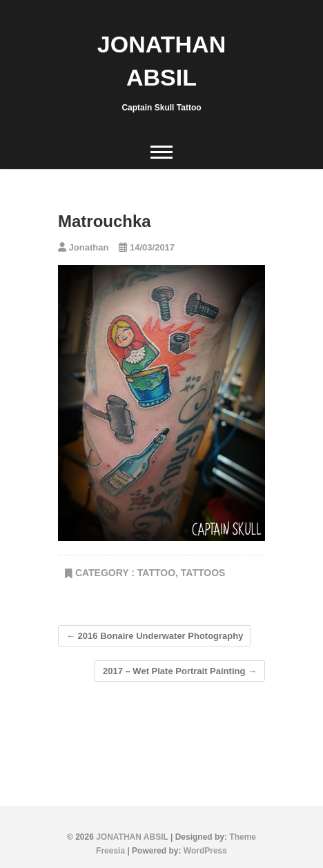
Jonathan (83, 247)
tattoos (203, 573)
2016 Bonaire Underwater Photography (155, 636)
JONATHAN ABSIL (161, 61)
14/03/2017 (147, 247)
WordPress (205, 851)
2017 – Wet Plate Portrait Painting (180, 671)
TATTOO (156, 573)
